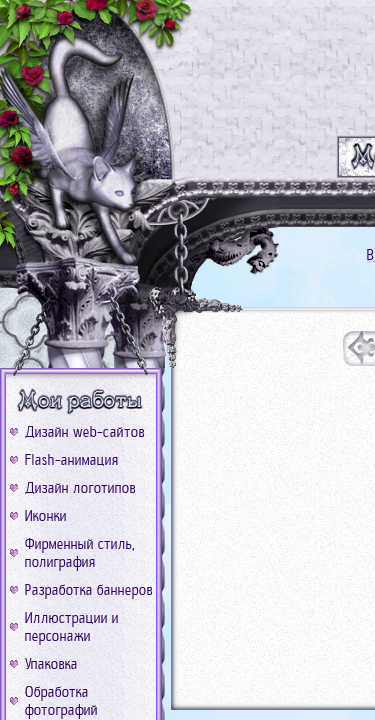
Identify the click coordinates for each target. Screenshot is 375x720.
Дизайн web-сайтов (85, 432)
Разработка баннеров (89, 590)
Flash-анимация (72, 460)
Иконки (46, 516)
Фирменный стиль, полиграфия (80, 553)
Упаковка (51, 664)
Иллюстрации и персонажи (72, 627)
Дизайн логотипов (80, 488)
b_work (81, 401)
